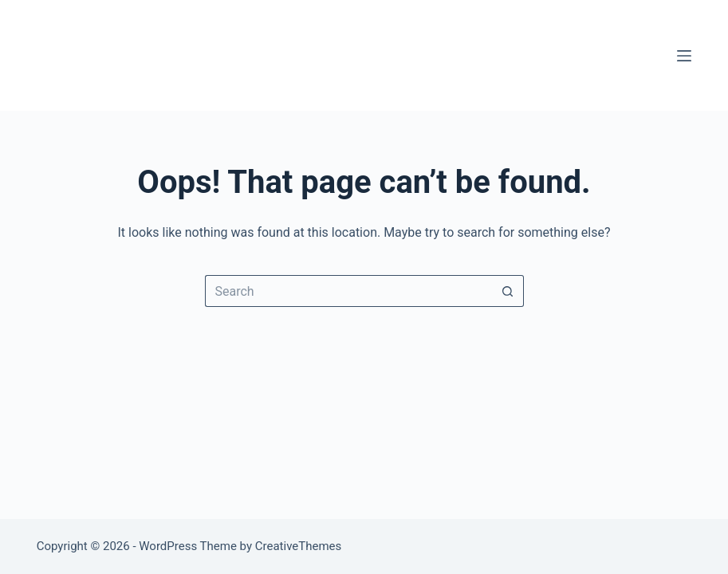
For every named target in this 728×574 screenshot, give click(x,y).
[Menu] (684, 56)
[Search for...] (348, 291)
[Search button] (508, 291)
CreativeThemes (299, 546)
